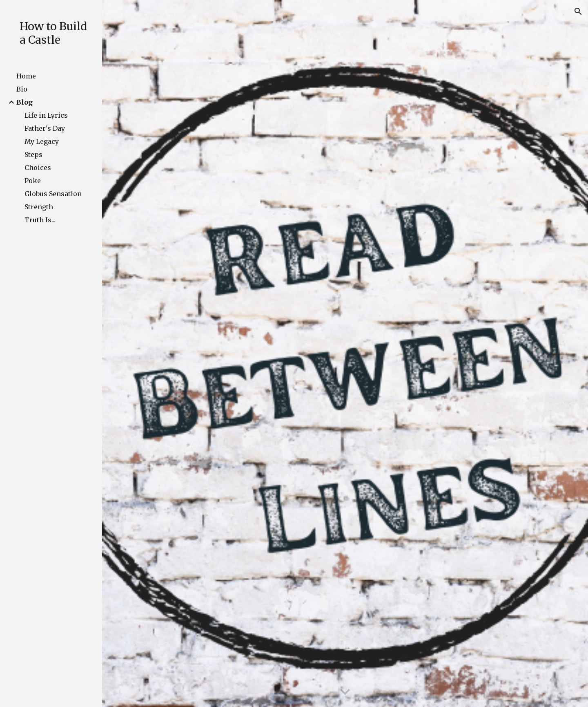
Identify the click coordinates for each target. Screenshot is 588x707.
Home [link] (26, 76)
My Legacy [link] (42, 141)
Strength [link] (39, 207)
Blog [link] (24, 102)
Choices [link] (38, 168)
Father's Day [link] (45, 128)
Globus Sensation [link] (53, 194)
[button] (578, 11)
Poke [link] (33, 181)
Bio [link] (22, 89)
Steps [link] (33, 154)
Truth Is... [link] (40, 220)
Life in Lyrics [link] (46, 115)
